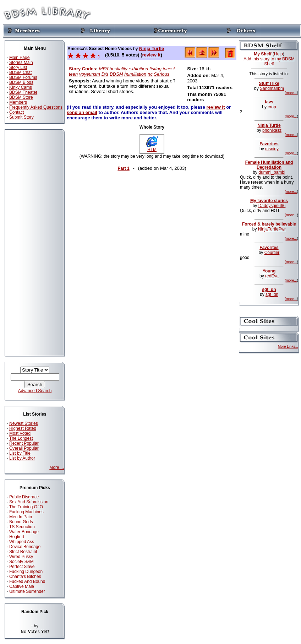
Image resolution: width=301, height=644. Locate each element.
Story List (18, 67)
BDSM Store (21, 97)
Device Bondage (25, 547)
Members (18, 102)
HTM (152, 148)
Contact (17, 112)
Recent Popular (24, 443)
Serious (162, 74)
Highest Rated (23, 428)
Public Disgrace (24, 497)
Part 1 (123, 168)
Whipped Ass (22, 542)
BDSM (116, 74)
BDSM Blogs (21, 82)
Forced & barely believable (269, 224)
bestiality (118, 69)
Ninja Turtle (152, 48)
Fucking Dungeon (26, 572)
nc (150, 74)
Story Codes (83, 69)
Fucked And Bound (27, 581)
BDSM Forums (23, 77)
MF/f (104, 69)
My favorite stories (269, 201)
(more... (291, 93)
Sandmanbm (272, 88)
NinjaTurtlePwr (272, 229)
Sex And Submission (29, 502)
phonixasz (272, 130)
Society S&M (21, 562)
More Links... (288, 347)
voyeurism (90, 74)
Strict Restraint (23, 552)
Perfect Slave (22, 567)
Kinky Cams (21, 87)
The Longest (21, 438)
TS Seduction (22, 527)
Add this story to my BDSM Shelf (269, 61)
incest (169, 69)
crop (272, 107)
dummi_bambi (272, 172)
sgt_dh (269, 289)
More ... (57, 467)
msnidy (272, 149)
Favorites (269, 144)
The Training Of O (26, 507)
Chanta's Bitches (25, 577)
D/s (105, 74)
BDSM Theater (23, 92)
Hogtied (17, 537)
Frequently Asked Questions (36, 107)
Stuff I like (269, 83)
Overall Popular (24, 448)
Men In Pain (21, 517)
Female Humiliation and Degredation (269, 165)
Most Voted (20, 433)
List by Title (20, 453)
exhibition (138, 69)
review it (151, 55)
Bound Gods (21, 522)
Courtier (272, 253)
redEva (272, 276)
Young (269, 271)
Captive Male (22, 586)
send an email (82, 112)
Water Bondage (24, 532)
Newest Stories (24, 423)
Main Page (19, 58)
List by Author (22, 458)
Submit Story (21, 117)
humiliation (135, 74)
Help (278, 54)
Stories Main (21, 63)
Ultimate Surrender (27, 591)
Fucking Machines (26, 512)
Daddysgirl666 (272, 206)
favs (269, 102)
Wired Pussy (21, 557)
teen (73, 74)
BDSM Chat (20, 72)
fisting (155, 69)
